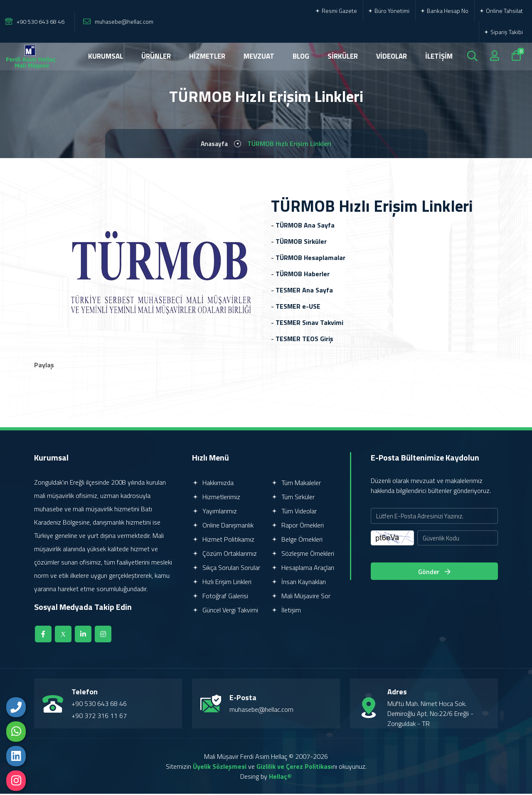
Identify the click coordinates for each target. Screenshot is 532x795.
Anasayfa (214, 144)
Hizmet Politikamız (223, 540)
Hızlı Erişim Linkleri (222, 583)
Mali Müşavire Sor (301, 597)
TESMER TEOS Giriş (304, 340)
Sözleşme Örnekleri (303, 555)
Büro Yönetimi (388, 11)
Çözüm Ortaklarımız (224, 555)
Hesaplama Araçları (303, 569)
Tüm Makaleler (296, 484)
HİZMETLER (207, 56)
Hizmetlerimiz (216, 498)
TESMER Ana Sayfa (304, 291)
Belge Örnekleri (297, 540)
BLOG (301, 56)
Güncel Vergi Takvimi (225, 611)
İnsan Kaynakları (298, 583)
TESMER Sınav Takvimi (309, 324)
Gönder (435, 573)
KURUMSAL (106, 56)
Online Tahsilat (501, 11)
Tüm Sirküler (293, 498)
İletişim (286, 611)
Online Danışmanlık (223, 526)
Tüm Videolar (294, 512)
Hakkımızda (213, 484)
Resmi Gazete (336, 11)
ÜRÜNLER (156, 56)
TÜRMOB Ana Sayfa (305, 226)
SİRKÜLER (343, 56)
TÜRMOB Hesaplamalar (310, 259)
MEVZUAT (259, 56)
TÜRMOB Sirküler (301, 243)
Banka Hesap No (444, 11)
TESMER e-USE (298, 307)
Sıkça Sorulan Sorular (226, 569)
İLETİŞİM (439, 56)
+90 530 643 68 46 (41, 21)
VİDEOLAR (392, 56)
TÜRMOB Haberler (303, 275)
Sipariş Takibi (503, 32)
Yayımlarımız (214, 512)
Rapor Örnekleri (297, 526)
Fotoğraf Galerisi (220, 597)
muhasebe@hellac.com (124, 21)
